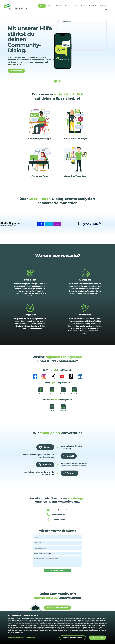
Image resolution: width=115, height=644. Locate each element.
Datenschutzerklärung (16, 638)
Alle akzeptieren (97, 638)
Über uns (68, 6)
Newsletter (93, 6)
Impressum (31, 638)
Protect (45, 447)
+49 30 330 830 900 (59, 515)
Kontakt (84, 6)
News (76, 6)
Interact (45, 465)
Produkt (50, 6)
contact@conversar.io (60, 510)
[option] (57, 50)
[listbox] (57, 50)
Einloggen (104, 6)
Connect (69, 473)
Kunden (59, 6)
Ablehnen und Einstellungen (73, 638)
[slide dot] (56, 81)
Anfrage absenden (57, 570)
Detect (69, 456)
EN (106, 9)
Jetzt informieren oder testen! (57, 608)
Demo (42, 6)
